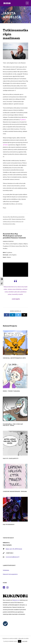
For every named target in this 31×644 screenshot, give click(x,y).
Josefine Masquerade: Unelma (15, 491)
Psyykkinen (23, 120)
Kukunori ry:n (16, 600)
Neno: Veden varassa (11, 391)
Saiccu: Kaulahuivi (11, 458)
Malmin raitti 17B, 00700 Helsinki (14, 549)
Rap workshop (9, 525)
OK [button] (20, 641)
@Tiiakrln (5, 145)
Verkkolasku (6, 570)
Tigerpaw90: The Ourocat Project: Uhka (13, 425)
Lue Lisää (25, 641)
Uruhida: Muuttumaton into (14, 358)
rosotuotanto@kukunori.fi (12, 557)
